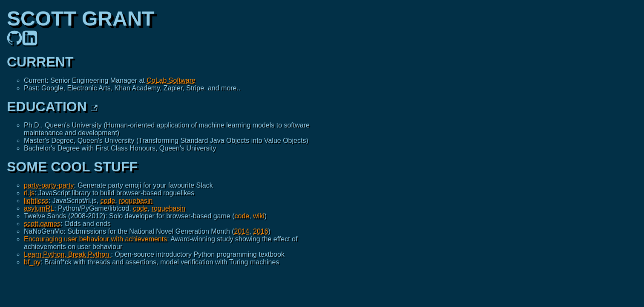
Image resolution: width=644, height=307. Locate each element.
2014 (242, 231)
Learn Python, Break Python (68, 254)
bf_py (32, 262)
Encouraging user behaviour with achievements (95, 239)
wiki (259, 216)
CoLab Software (171, 80)
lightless (36, 201)
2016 (261, 231)
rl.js (29, 193)
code (108, 201)
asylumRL (39, 208)
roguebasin (136, 201)
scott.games (42, 224)
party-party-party (49, 185)
